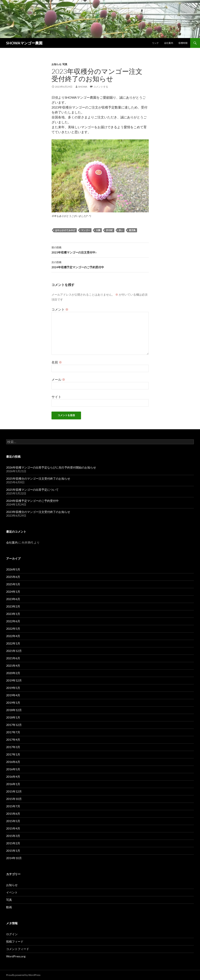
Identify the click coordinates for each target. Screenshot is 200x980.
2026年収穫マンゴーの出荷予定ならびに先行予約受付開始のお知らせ (51, 467)
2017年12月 (14, 725)
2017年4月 (13, 740)
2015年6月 (13, 814)
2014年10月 (14, 858)
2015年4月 (13, 828)
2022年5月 (13, 629)
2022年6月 (13, 621)
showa (83, 87)
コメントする (101, 87)
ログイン (12, 934)
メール (58, 379)
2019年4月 (13, 695)
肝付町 (109, 230)
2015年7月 (13, 806)
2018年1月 (13, 717)
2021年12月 (14, 651)
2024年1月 (13, 592)
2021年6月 (13, 658)
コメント (60, 309)
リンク (155, 43)
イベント (12, 892)
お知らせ (56, 64)
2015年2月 (13, 843)
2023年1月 (13, 614)
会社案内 (169, 43)
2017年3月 (13, 747)
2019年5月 (13, 688)
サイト (56, 397)
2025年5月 (13, 584)
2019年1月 (13, 703)
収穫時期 (183, 43)
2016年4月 (13, 777)
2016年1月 (13, 784)
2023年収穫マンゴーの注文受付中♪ (100, 250)
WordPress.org (16, 956)
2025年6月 (13, 577)
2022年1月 (13, 643)
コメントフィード (18, 949)
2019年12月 (14, 680)
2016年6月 (13, 762)
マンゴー (86, 230)
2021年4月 (13, 666)
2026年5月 (13, 569)
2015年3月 (13, 836)
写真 (65, 64)
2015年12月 (14, 791)
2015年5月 (13, 821)
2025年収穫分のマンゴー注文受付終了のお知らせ (38, 478)
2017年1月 (13, 754)
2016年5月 (13, 769)
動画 (9, 907)
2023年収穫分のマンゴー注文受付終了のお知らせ (38, 512)
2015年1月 (13, 851)
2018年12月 (14, 710)
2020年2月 (13, 673)
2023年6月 (13, 599)
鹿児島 (132, 230)
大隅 (98, 230)
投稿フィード (15, 941)
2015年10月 (14, 799)
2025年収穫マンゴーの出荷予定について (32, 490)
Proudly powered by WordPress (23, 975)
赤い (121, 230)
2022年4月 (13, 636)
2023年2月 (13, 606)
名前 (57, 362)
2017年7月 (13, 732)
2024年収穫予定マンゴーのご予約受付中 (100, 264)
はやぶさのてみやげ (65, 230)
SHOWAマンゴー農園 (24, 43)
